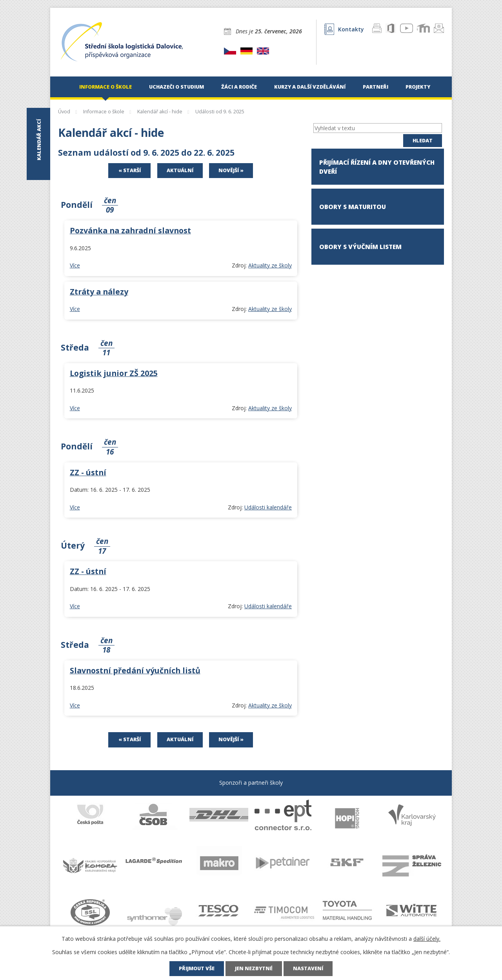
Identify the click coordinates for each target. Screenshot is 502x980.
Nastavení (308, 968)
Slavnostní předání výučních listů (135, 670)
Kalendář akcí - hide (160, 112)
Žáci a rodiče (239, 87)
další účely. (427, 939)
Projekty (418, 87)
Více (75, 265)
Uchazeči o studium (176, 87)
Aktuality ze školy (270, 265)
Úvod (62, 87)
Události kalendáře (268, 507)
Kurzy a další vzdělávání (310, 87)
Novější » (231, 170)
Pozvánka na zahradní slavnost (130, 230)
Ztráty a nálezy (99, 292)
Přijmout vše (197, 968)
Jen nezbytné (254, 968)
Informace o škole (105, 87)
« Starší (130, 170)
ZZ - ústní (88, 472)
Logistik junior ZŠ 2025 (114, 373)
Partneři (376, 87)
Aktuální (180, 170)
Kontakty (344, 29)
